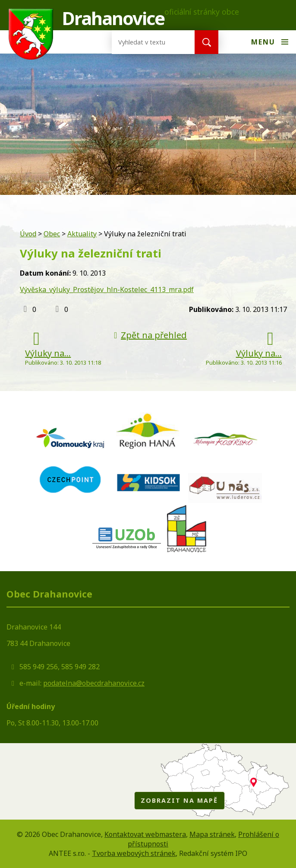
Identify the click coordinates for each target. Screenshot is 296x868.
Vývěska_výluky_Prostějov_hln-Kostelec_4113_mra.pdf (107, 289)
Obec (52, 234)
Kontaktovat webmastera (145, 834)
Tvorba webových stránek (134, 853)
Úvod (28, 234)
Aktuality (82, 234)
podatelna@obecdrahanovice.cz (94, 683)
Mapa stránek (212, 834)
